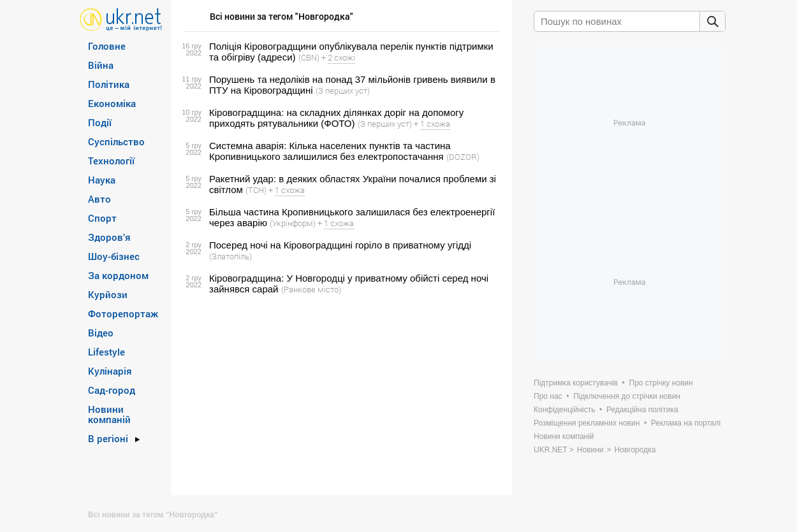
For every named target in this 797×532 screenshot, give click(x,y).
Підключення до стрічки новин (627, 396)
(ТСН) (256, 190)
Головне (107, 46)
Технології (111, 161)
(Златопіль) (230, 256)
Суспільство (116, 141)
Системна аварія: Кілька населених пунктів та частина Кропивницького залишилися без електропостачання (330, 151)
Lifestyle (106, 352)
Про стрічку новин (661, 383)
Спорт (102, 218)
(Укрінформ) (293, 223)
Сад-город (112, 390)
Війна (101, 65)
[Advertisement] (340, 395)
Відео (101, 333)
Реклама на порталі (686, 423)
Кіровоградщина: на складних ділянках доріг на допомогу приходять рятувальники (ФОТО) (336, 118)
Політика (109, 84)
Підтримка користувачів (576, 383)
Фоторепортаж (123, 313)
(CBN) (309, 57)
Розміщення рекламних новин (587, 423)
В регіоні (108, 438)
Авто (99, 199)
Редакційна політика (642, 410)
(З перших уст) (343, 90)
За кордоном (118, 275)
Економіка (112, 103)
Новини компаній (109, 414)
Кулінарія (110, 371)
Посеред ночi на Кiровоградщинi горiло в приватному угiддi (340, 245)
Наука (102, 180)
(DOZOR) (463, 157)
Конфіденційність (564, 410)
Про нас (548, 396)
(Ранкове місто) (311, 289)
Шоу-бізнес (114, 256)
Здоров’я (109, 237)
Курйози (108, 294)
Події (100, 122)
